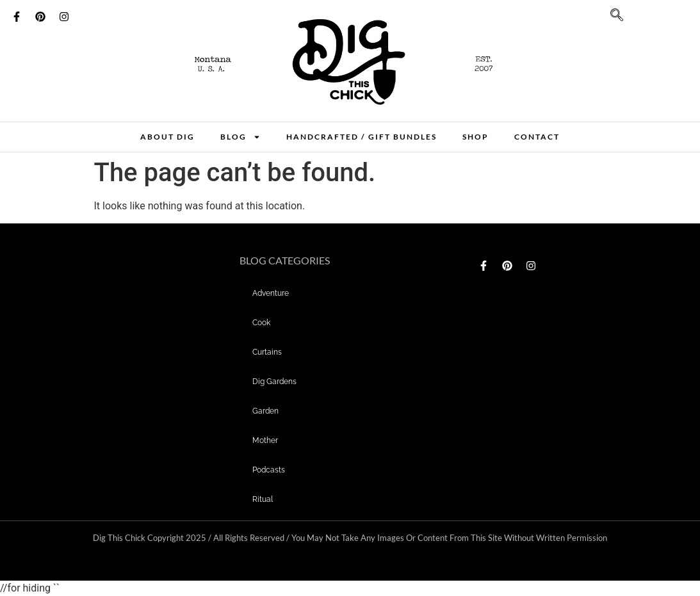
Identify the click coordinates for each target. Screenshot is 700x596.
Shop (476, 137)
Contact (537, 137)
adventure (271, 293)
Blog (240, 137)
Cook (261, 323)
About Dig (167, 137)
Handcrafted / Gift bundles (362, 137)
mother (265, 440)
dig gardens (274, 382)
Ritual (263, 499)
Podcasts (269, 470)
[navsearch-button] (610, 19)
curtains (267, 352)
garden (265, 411)
